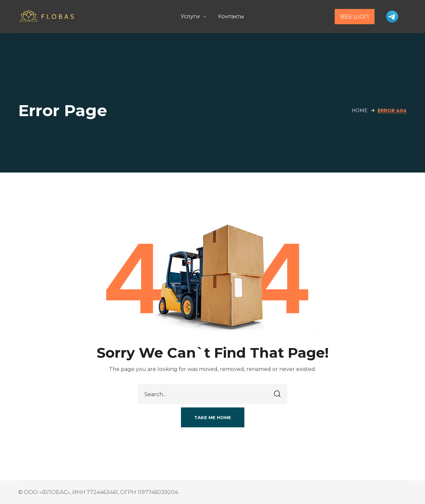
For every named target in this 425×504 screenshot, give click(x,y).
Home (360, 110)
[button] (213, 417)
